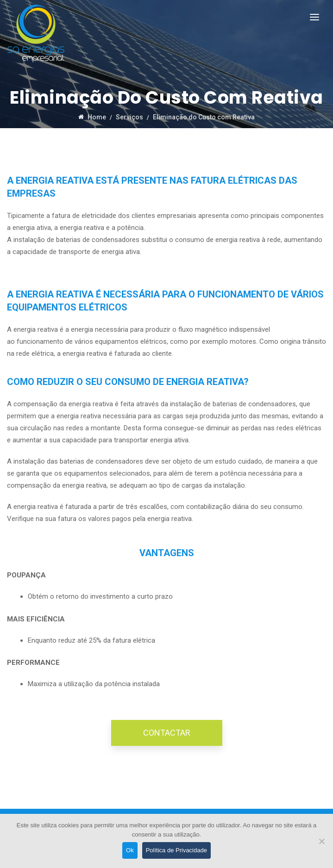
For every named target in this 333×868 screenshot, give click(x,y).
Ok (130, 850)
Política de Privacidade (176, 850)
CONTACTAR (167, 733)
